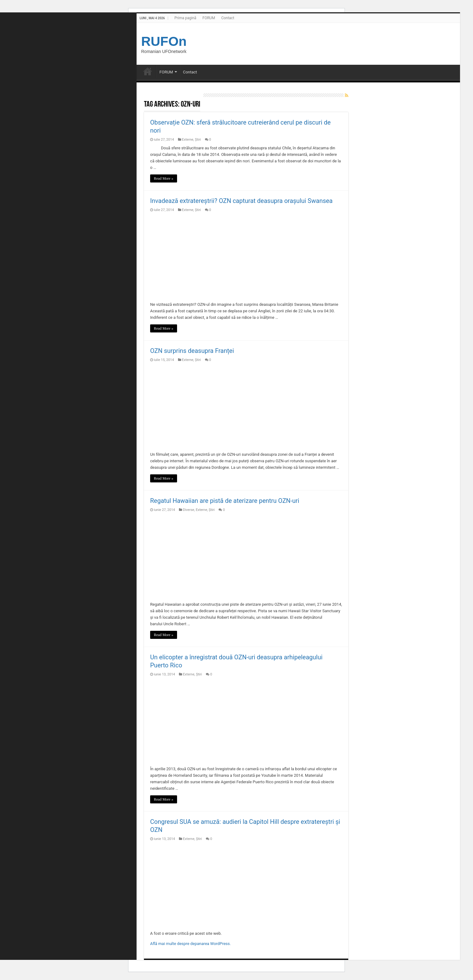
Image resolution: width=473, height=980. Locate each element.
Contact (228, 18)
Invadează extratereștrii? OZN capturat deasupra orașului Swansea (241, 201)
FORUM (209, 18)
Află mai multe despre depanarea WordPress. (191, 944)
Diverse (189, 510)
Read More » (164, 178)
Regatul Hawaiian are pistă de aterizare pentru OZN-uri (225, 501)
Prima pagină (185, 18)
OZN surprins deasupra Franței (192, 351)
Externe (188, 140)
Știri (198, 140)
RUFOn (164, 41)
